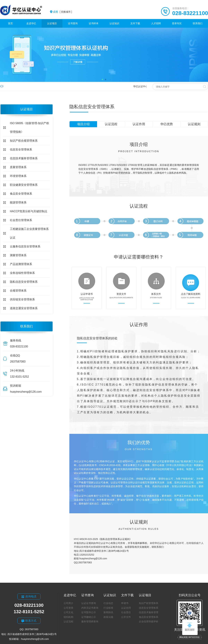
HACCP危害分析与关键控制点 (29, 211)
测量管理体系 (18, 255)
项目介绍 (83, 124)
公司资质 (68, 608)
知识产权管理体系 (149, 603)
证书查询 (73, 23)
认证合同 (126, 608)
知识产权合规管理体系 (24, 141)
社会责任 (126, 612)
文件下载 (135, 23)
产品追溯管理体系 (21, 264)
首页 (10, 23)
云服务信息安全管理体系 (25, 246)
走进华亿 (31, 23)
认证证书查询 (89, 603)
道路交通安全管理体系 (24, 308)
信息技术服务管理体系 (24, 158)
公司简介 (68, 603)
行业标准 (108, 608)
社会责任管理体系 (21, 220)
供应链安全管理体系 (22, 299)
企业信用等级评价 (149, 621)
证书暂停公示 (89, 612)
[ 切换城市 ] (62, 12)
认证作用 (139, 124)
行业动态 (108, 603)
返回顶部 (190, 627)
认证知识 (114, 23)
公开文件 (126, 617)
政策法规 (108, 617)
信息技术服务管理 (149, 612)
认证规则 (194, 124)
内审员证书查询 (90, 608)
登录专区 (177, 23)
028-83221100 (190, 13)
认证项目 (52, 23)
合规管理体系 (18, 291)
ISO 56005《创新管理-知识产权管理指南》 (29, 128)
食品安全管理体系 (21, 194)
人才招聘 (156, 23)
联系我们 (198, 23)
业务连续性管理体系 (22, 273)
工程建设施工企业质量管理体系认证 (29, 233)
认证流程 (111, 124)
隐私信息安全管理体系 (24, 282)
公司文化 (68, 612)
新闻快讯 (108, 612)
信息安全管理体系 (21, 149)
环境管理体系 (18, 176)
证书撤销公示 (89, 617)
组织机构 (68, 617)
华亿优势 (167, 124)
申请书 (125, 603)
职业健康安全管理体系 (24, 185)
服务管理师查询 (90, 621)
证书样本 (94, 23)
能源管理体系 (18, 202)
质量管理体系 (18, 167)
